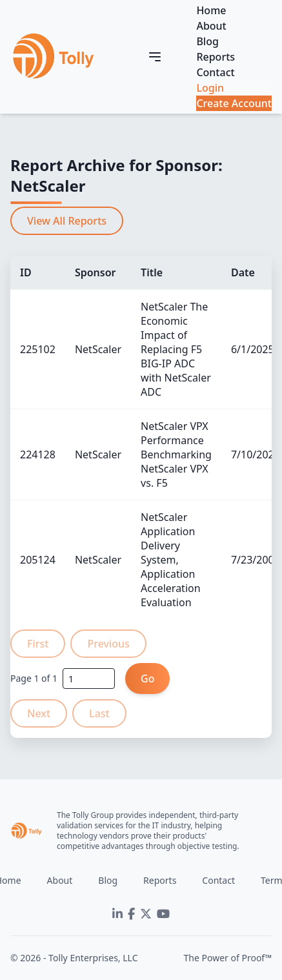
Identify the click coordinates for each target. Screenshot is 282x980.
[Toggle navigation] (155, 57)
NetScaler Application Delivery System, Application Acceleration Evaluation (171, 560)
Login (210, 88)
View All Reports (67, 221)
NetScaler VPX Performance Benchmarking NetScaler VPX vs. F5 (176, 454)
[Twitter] (146, 914)
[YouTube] (163, 914)
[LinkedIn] (117, 914)
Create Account (234, 103)
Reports (216, 57)
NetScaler (98, 349)
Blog (207, 41)
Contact (215, 72)
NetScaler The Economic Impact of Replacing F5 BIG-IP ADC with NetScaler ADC (176, 349)
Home (211, 10)
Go (147, 679)
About (211, 26)
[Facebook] (131, 914)
